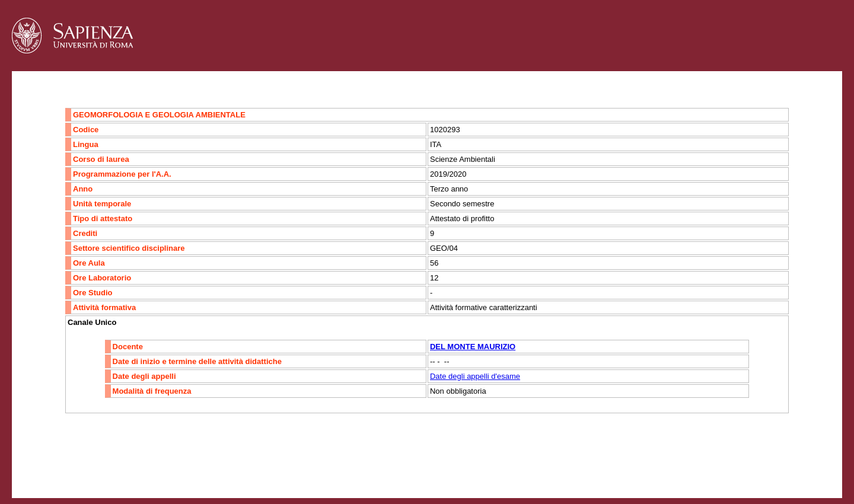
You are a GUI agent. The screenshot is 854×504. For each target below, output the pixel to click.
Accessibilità (86, 472)
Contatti (43, 472)
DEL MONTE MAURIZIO (473, 347)
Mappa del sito (141, 472)
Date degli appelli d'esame (475, 376)
